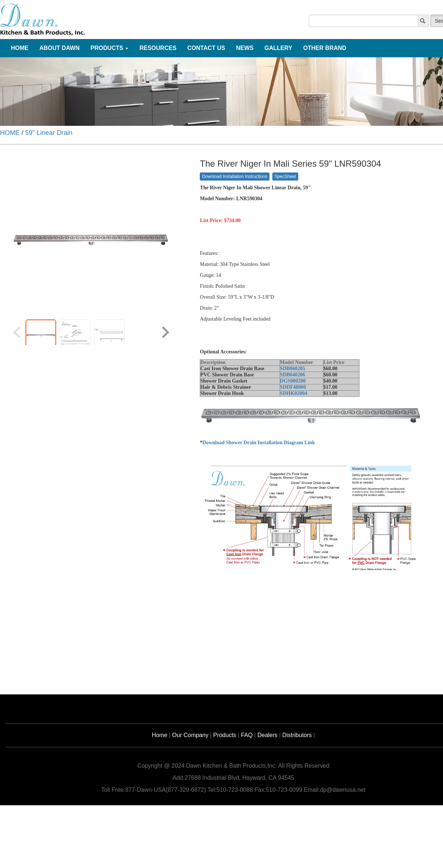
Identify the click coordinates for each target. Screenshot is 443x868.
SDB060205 (293, 369)
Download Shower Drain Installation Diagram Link (259, 443)
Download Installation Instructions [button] (235, 177)
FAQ (247, 735)
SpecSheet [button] (285, 177)
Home (160, 735)
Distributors (297, 735)
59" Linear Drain (49, 133)
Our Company (190, 735)
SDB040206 (293, 375)
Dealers (267, 735)
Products (225, 735)
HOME (10, 133)
